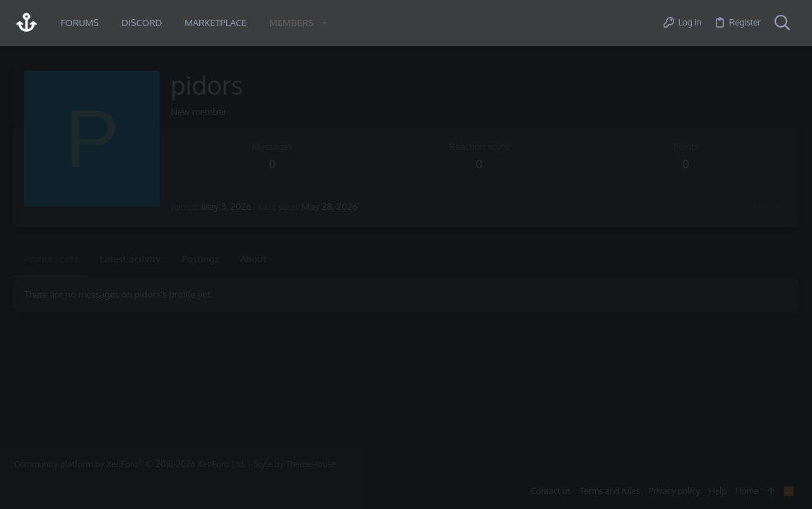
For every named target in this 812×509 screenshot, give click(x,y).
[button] (324, 23)
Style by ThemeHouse (294, 464)
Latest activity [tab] (131, 259)
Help (718, 491)
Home (747, 491)
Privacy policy (675, 491)
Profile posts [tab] (52, 259)
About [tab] (253, 259)
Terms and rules (610, 491)
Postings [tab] (201, 259)
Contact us (551, 491)
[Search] (782, 23)
